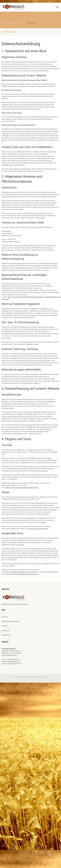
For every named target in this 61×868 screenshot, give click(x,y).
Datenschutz (6, 635)
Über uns (5, 617)
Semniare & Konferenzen (10, 621)
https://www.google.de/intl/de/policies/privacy (22, 488)
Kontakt (4, 626)
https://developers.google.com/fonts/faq (20, 572)
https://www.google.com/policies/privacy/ (25, 574)
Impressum (6, 630)
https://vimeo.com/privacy (39, 529)
